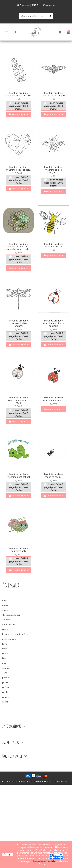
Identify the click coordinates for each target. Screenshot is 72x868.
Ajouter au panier (19, 114)
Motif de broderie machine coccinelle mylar (19, 400)
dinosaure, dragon (11, 615)
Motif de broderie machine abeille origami (53, 170)
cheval (6, 605)
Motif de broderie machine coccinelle (54, 399)
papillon (6, 682)
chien (5, 610)
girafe (5, 629)
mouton (6, 663)
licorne (6, 653)
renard (6, 697)
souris (5, 702)
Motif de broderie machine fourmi (53, 476)
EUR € (36, 5)
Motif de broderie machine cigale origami (19, 94)
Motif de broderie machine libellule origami (19, 323)
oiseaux (6, 668)
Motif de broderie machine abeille (53, 245)
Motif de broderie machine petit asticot (19, 476)
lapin (5, 649)
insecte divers (9, 639)
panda (6, 678)
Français (23, 5)
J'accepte (8, 854)
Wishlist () (49, 5)
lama (5, 644)
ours (4, 673)
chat (5, 600)
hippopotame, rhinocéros (15, 634)
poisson (6, 687)
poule (5, 692)
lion (4, 658)
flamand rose (9, 624)
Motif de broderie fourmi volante (19, 550)
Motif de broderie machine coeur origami (19, 169)
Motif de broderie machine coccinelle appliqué (54, 323)
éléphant (7, 620)
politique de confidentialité (43, 861)
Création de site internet (15, 781)
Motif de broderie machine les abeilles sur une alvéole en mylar (19, 247)
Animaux (11, 585)
